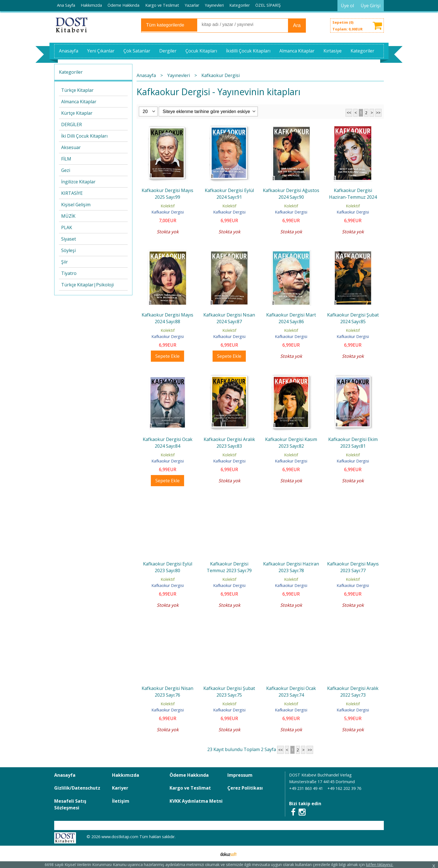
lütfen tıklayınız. (380, 865)
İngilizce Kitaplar (78, 182)
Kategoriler (71, 72)
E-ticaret (210, 853)
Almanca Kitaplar (79, 102)
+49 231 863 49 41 (306, 788)
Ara (297, 25)
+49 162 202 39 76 (344, 788)
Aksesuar (71, 147)
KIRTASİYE (72, 193)
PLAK (67, 227)
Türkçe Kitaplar (77, 90)
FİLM (66, 159)
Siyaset (69, 239)
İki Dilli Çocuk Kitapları (84, 136)
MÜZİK (68, 216)
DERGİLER (72, 124)
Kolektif (168, 206)
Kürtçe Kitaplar (77, 113)
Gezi (66, 170)
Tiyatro (69, 273)
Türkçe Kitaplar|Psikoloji (87, 285)
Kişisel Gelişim (76, 205)
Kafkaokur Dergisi (168, 212)
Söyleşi (68, 250)
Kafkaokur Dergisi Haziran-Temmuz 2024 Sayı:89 (353, 197)
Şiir (65, 262)
